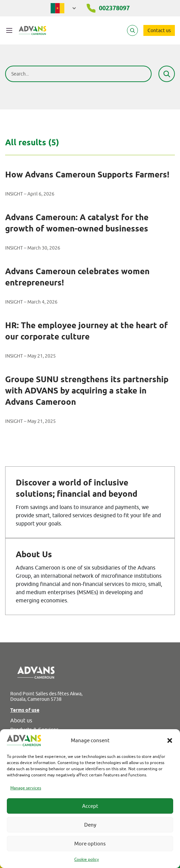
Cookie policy (87, 859)
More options (90, 844)
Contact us (159, 30)
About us (21, 720)
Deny (90, 825)
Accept (90, 806)
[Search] (132, 30)
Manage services (26, 788)
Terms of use (25, 710)
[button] (170, 740)
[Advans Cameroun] (33, 30)
